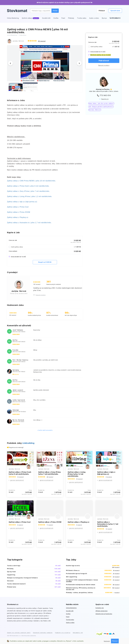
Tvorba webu (70, 620)
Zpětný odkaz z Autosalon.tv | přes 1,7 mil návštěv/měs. (29, 223)
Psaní (68, 617)
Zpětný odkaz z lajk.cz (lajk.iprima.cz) (22, 202)
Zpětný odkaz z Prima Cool (18, 207)
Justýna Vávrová (18, 41)
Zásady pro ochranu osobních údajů (19, 633)
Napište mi (105, 99)
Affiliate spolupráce (102, 611)
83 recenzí (42, 41)
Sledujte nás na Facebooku (104, 614)
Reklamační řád (78, 633)
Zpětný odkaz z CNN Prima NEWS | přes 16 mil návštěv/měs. (31, 181)
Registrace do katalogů (16, 447)
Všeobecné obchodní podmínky (43, 633)
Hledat (55, 11)
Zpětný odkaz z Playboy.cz (18, 217)
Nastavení (107, 641)
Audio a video (70, 623)
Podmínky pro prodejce (63, 633)
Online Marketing (71, 608)
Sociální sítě (70, 611)
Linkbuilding (28, 443)
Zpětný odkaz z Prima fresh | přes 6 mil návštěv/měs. (28, 186)
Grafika (68, 614)
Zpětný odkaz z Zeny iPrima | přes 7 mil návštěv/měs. (28, 191)
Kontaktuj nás (100, 608)
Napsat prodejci (104, 65)
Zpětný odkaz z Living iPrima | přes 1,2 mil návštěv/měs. (30, 196)
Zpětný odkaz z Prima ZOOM (19, 212)
